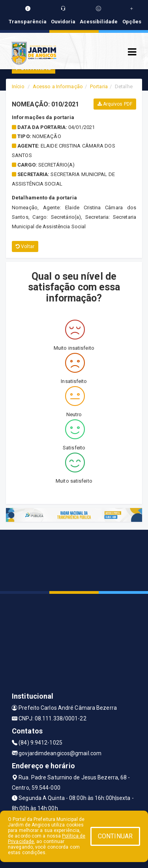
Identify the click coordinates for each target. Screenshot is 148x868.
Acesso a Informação (58, 86)
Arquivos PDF (115, 104)
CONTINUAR (115, 836)
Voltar (25, 246)
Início (18, 86)
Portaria (99, 86)
